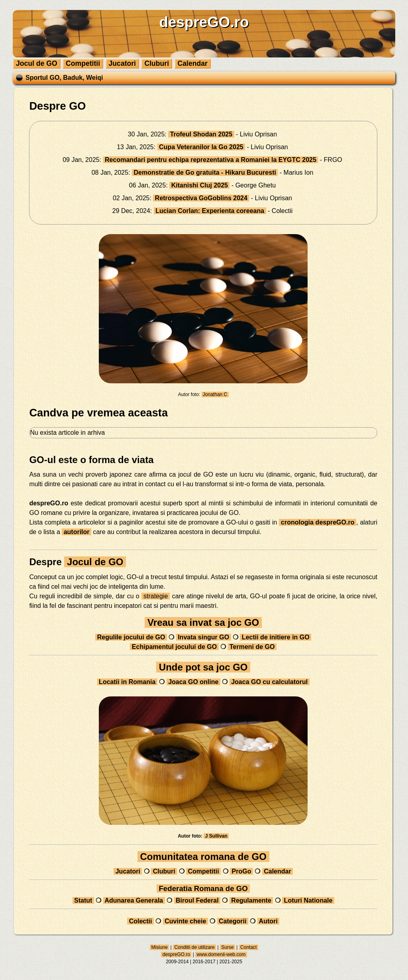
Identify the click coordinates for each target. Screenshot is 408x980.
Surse (228, 947)
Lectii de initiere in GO (276, 637)
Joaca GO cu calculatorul (270, 682)
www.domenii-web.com (221, 954)
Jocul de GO (37, 63)
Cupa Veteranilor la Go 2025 (201, 147)
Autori (268, 921)
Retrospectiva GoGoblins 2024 (201, 198)
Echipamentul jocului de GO (174, 647)
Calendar (193, 63)
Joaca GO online (193, 682)
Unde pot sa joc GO (203, 667)
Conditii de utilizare (194, 947)
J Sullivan (216, 836)
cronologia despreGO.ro (318, 522)
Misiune (159, 947)
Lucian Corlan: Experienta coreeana (210, 211)
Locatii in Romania (127, 682)
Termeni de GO (252, 647)
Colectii (140, 921)
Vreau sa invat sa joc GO (203, 622)
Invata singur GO (204, 637)
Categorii (233, 921)
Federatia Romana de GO (203, 888)
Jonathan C (215, 394)
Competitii (83, 63)
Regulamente (251, 900)
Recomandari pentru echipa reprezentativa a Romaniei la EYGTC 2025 (211, 160)
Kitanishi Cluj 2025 (199, 185)
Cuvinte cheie (185, 921)
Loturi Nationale (308, 900)
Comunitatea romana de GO (203, 857)
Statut (83, 900)
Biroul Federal (197, 900)
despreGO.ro (176, 954)
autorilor (76, 532)
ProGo (241, 871)
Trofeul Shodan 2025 (201, 134)
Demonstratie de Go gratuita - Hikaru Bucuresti (205, 173)
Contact (249, 947)
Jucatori (122, 63)
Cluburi (157, 63)
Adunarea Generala (134, 900)
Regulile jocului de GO (131, 637)
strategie (156, 596)
